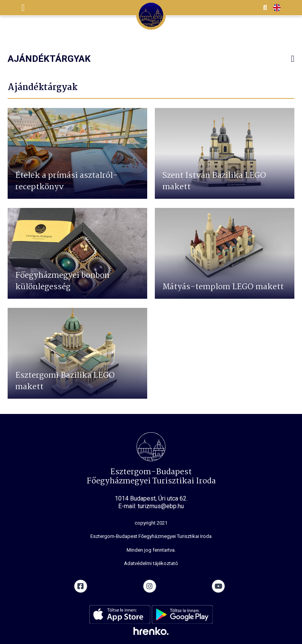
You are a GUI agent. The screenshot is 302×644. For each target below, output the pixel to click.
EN (277, 8)
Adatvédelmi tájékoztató (151, 563)
